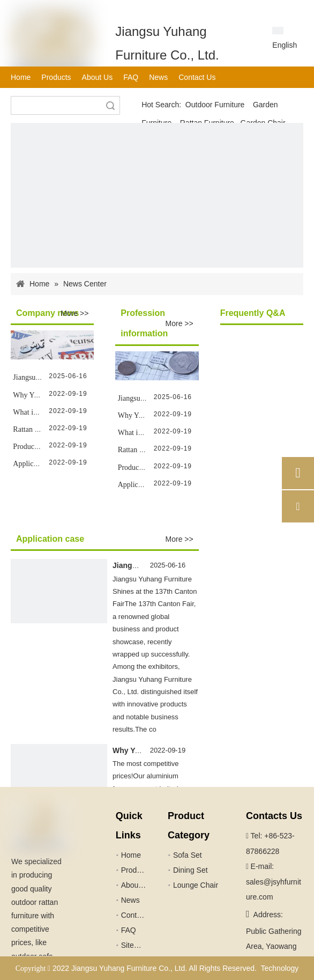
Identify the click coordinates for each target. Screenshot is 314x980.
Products (136, 870)
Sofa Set (188, 855)
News (130, 900)
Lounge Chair (196, 885)
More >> (74, 313)
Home (131, 855)
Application (31, 464)
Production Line (37, 447)
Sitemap (135, 945)
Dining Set (190, 870)
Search (110, 105)
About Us (137, 885)
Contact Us (140, 915)
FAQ (129, 930)
